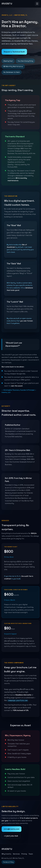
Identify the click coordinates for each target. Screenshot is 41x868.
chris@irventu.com (12, 829)
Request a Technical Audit (14, 52)
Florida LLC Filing (8, 862)
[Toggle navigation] (37, 4)
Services (16, 854)
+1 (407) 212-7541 (11, 836)
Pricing (24, 854)
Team (31, 854)
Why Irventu (6, 854)
